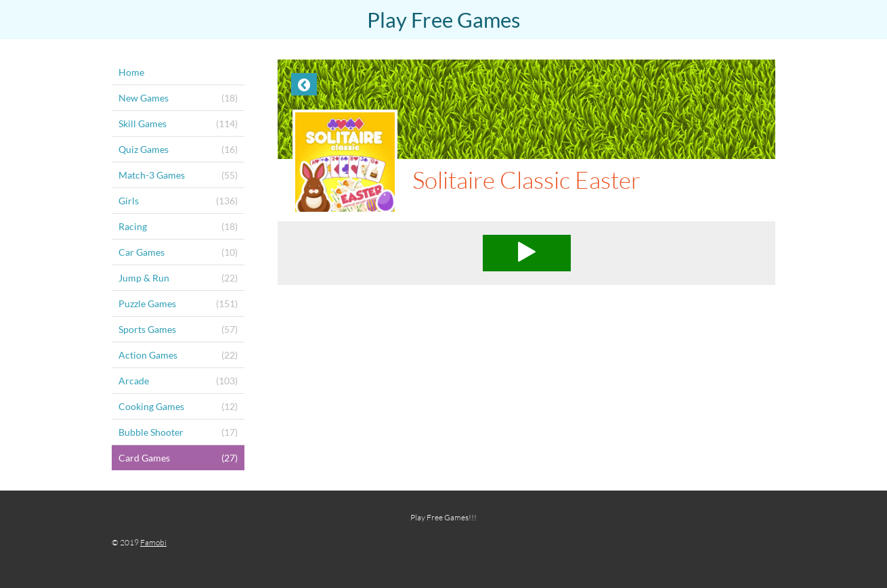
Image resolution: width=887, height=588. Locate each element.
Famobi (153, 542)
